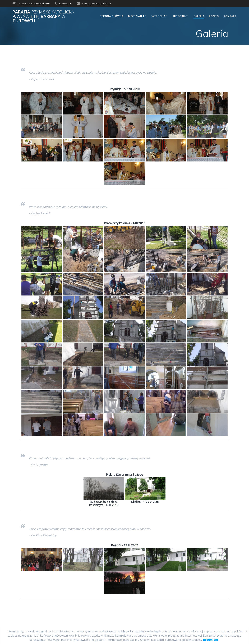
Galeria (199, 16)
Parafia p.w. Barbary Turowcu (43, 16)
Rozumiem (211, 640)
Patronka (158, 16)
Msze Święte (137, 16)
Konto (214, 16)
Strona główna (112, 16)
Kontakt (230, 16)
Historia (179, 16)
